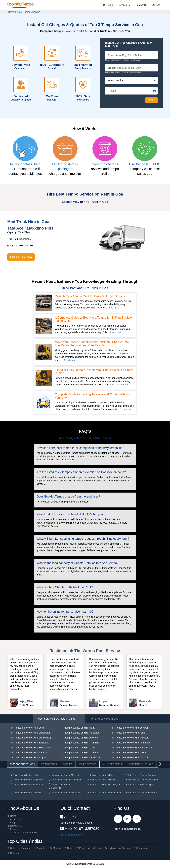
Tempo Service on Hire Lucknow (81, 738)
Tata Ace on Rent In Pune (101, 775)
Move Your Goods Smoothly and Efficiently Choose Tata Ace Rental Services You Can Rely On (92, 344)
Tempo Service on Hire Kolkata (131, 753)
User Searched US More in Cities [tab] (57, 719)
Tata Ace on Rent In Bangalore (27, 780)
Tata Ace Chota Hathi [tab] (23, 764)
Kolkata (112, 848)
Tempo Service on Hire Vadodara (31, 753)
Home (108, 5)
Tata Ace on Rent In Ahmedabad (104, 793)
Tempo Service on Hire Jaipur (80, 748)
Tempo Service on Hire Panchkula (82, 758)
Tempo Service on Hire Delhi (29, 728)
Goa (19, 12)
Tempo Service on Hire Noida (80, 728)
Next (151, 100)
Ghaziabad (16, 853)
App (156, 5)
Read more (113, 308)
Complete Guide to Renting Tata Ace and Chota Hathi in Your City (92, 396)
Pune (82, 848)
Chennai (126, 848)
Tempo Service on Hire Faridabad (82, 733)
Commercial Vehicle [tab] (141, 764)
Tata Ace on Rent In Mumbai (64, 775)
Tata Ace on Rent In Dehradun (65, 793)
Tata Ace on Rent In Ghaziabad (142, 780)
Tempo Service (32, 12)
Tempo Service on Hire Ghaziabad (32, 733)
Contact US (141, 5)
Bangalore (42, 848)
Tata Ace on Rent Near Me (24, 833)
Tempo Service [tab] (88, 764)
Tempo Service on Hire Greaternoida (33, 738)
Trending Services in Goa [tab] (104, 719)
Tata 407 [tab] (68, 764)
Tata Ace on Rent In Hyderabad (27, 785)
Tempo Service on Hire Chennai (81, 753)
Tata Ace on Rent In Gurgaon (141, 775)
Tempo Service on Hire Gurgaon (132, 728)
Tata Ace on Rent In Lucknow (26, 793)
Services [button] (123, 5)
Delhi (13, 848)
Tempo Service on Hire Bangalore (31, 743)
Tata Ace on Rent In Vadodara (141, 793)
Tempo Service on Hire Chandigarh (83, 743)
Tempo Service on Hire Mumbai (131, 738)
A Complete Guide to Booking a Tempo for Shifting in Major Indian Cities (94, 319)
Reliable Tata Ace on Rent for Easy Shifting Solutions (90, 296)
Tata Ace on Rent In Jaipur (139, 785)
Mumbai (57, 848)
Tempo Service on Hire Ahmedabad (133, 748)
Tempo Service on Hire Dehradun (132, 743)
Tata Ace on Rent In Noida (101, 780)
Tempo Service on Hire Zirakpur (131, 758)
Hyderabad (96, 848)
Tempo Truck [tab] (49, 764)
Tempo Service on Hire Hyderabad (32, 748)
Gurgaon (26, 848)
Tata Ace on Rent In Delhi (24, 775)
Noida (70, 848)
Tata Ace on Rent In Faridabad (65, 780)
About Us (15, 819)
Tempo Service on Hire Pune (130, 733)
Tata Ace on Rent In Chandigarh (104, 785)
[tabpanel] (85, 751)
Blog (12, 823)
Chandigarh (142, 848)
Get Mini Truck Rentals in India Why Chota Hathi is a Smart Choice (94, 372)
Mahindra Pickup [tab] (113, 764)
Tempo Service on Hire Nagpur (30, 758)
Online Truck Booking (71, 835)
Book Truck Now (21, 257)
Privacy (14, 829)
